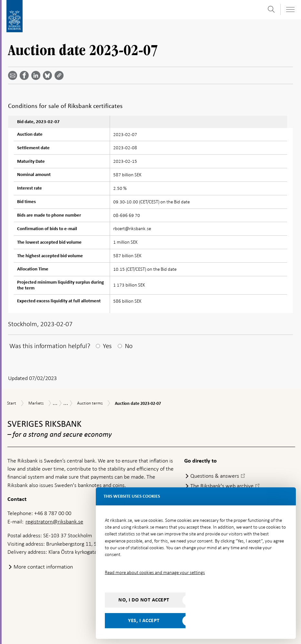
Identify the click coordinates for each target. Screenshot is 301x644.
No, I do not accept (144, 600)
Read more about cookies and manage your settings (155, 572)
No (129, 346)
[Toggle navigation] (290, 10)
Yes (107, 346)
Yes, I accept (144, 620)
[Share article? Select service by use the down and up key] (37, 75)
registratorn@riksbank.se (54, 522)
